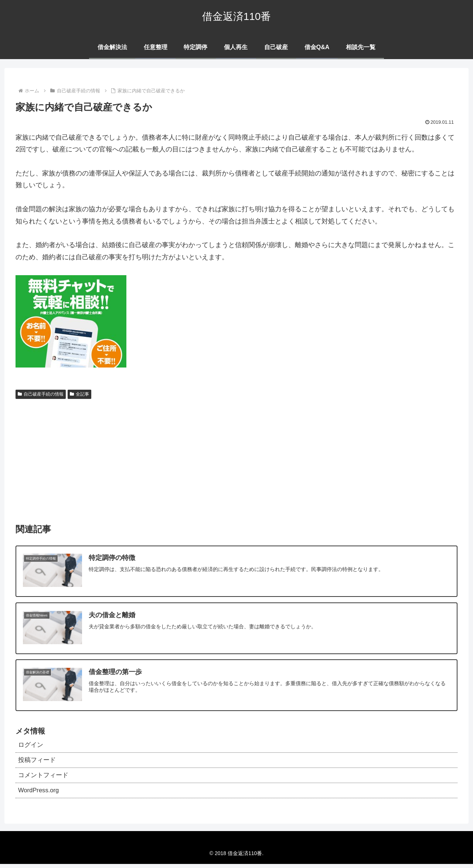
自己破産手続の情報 (41, 394)
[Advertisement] (236, 458)
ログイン (31, 746)
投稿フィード (38, 762)
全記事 (79, 394)
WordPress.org (40, 794)
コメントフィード (45, 778)
